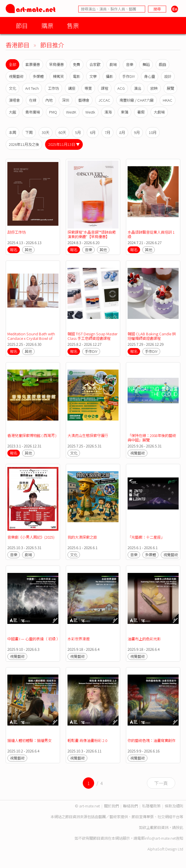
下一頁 (161, 783)
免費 (77, 64)
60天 (62, 132)
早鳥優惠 (56, 64)
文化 (12, 88)
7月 (107, 132)
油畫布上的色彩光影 (144, 639)
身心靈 (150, 76)
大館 (12, 112)
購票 (47, 25)
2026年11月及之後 (24, 144)
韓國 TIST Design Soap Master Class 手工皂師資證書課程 (93, 336)
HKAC (168, 100)
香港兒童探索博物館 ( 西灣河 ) (32, 435)
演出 (138, 88)
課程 (105, 88)
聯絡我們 (130, 806)
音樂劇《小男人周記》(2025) (31, 537)
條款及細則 (174, 806)
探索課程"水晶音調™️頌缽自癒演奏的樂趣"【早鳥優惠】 (92, 234)
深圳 (65, 100)
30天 (46, 132)
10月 (153, 132)
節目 (22, 25)
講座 (72, 88)
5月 (78, 132)
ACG (121, 88)
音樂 (130, 64)
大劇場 (159, 112)
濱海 (108, 112)
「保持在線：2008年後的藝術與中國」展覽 (152, 438)
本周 (12, 132)
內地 (49, 100)
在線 (33, 100)
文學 (93, 76)
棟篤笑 (58, 76)
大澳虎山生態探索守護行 (88, 435)
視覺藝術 (16, 76)
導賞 (88, 88)
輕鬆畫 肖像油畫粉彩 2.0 (87, 740)
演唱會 (14, 100)
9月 (137, 132)
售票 (73, 25)
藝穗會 (84, 100)
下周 (29, 132)
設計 (168, 76)
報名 (14, 250)
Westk (90, 112)
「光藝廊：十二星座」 (146, 537)
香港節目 (18, 45)
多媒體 (38, 76)
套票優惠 (33, 64)
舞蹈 (146, 64)
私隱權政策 (151, 806)
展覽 (170, 88)
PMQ (53, 112)
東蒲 (124, 112)
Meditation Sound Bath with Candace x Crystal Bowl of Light (32, 338)
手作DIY (129, 76)
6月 (93, 132)
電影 (77, 76)
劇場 (113, 64)
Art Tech (32, 88)
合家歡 (95, 64)
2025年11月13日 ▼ (64, 144)
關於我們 (111, 806)
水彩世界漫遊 (79, 639)
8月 (122, 132)
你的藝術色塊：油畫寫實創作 (152, 740)
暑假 (141, 112)
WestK (71, 112)
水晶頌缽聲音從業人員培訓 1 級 (152, 234)
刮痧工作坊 (17, 232)
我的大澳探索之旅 (82, 537)
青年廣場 (33, 112)
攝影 (109, 76)
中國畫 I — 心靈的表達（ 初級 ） (34, 639)
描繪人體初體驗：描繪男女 (29, 740)
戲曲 (162, 64)
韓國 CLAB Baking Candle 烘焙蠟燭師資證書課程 (152, 336)
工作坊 (53, 88)
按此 (179, 827)
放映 (154, 88)
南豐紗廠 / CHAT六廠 (137, 100)
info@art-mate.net (160, 838)
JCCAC (104, 100)
